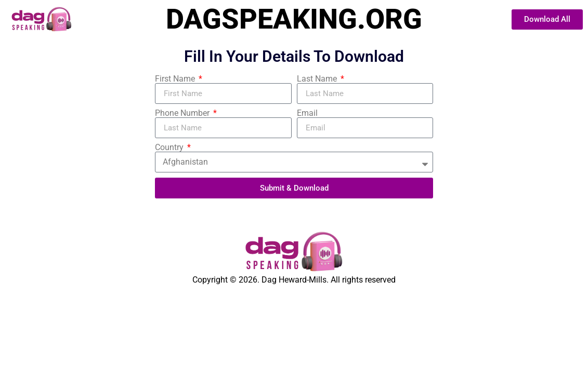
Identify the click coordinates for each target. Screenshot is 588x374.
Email (307, 113)
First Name (176, 79)
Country (170, 148)
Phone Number (183, 113)
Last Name (318, 79)
